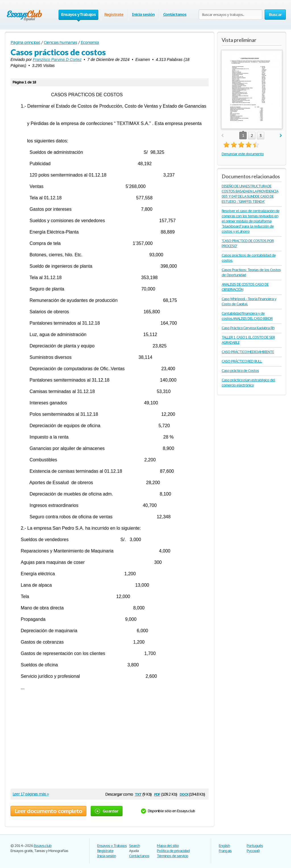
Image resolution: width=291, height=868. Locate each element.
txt (138, 794)
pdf (157, 794)
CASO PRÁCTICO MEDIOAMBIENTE (248, 352)
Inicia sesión (143, 14)
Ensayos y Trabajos (112, 846)
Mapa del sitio (168, 846)
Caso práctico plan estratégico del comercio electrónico (248, 383)
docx (184, 794)
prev (222, 136)
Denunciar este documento (243, 154)
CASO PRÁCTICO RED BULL (242, 361)
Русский (253, 851)
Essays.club (43, 846)
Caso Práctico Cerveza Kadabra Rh (248, 328)
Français (225, 851)
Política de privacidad (173, 851)
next (281, 136)
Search (134, 846)
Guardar (107, 811)
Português (255, 846)
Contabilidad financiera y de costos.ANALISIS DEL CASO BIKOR (247, 316)
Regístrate (114, 14)
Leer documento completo (48, 811)
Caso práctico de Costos (240, 371)
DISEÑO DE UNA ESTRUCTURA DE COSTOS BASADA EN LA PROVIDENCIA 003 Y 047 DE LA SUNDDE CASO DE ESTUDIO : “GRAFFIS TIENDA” (250, 194)
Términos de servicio (172, 856)
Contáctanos (175, 14)
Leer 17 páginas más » (31, 794)
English (224, 846)
